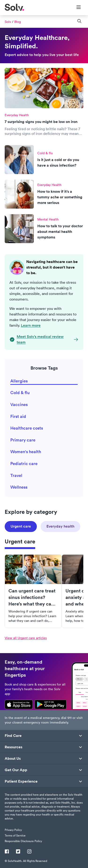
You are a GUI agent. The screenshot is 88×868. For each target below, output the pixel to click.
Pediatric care (24, 464)
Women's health (26, 452)
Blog (18, 22)
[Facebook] (7, 852)
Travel (16, 475)
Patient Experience (21, 781)
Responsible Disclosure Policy (23, 841)
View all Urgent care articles (26, 638)
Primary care (23, 440)
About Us (13, 759)
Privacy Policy (13, 830)
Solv (8, 22)
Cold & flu (20, 393)
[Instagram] (29, 852)
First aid (18, 416)
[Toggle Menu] (76, 8)
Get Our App (16, 770)
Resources (13, 747)
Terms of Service (15, 835)
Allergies (19, 381)
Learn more (31, 325)
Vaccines (19, 404)
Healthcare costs (27, 428)
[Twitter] (18, 852)
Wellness (19, 487)
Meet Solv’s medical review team (40, 339)
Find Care (13, 736)
